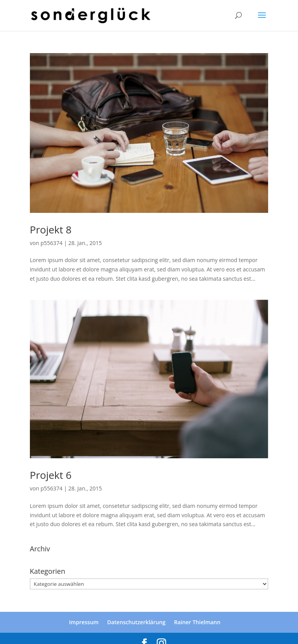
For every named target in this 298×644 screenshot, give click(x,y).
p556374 (51, 243)
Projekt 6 (51, 475)
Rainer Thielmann (198, 622)
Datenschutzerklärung (136, 622)
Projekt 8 (51, 230)
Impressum (84, 622)
